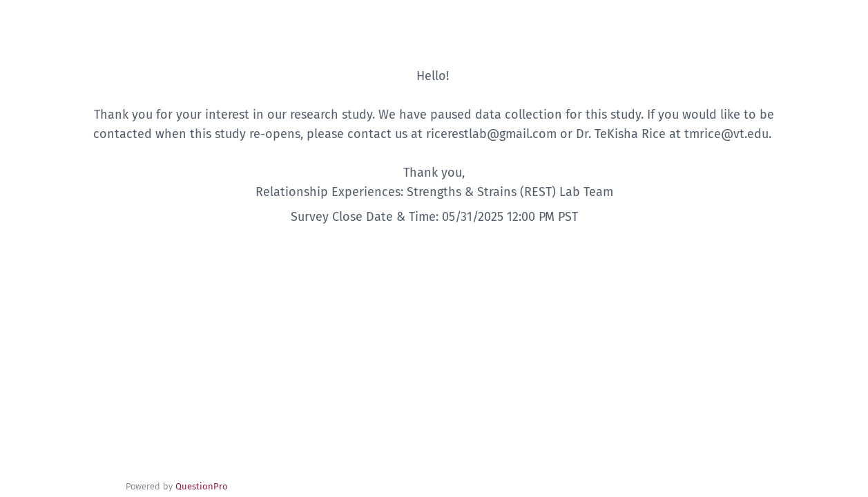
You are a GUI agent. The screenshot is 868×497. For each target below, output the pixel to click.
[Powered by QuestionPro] (202, 486)
